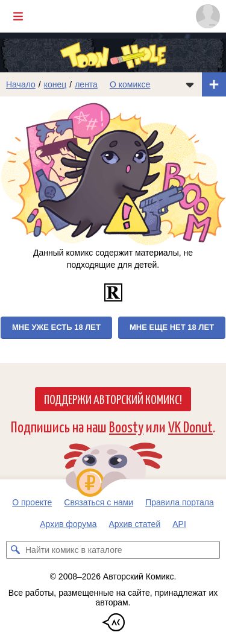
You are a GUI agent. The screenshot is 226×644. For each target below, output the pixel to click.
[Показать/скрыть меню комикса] (190, 84)
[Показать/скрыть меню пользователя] (208, 16)
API (179, 524)
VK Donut (190, 426)
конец (55, 84)
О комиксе (130, 84)
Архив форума (68, 524)
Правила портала (180, 502)
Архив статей (135, 524)
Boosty (126, 426)
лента (86, 84)
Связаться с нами (99, 502)
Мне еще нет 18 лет (172, 327)
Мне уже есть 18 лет (56, 327)
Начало (21, 84)
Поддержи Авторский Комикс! (113, 399)
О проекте (32, 502)
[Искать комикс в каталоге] (15, 550)
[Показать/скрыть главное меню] (18, 16)
